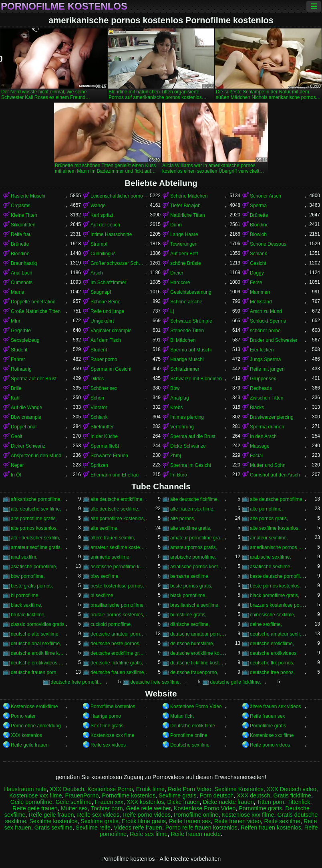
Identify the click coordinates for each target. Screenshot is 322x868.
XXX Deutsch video (292, 789)
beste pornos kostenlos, (275, 586)
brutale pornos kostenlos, (117, 615)
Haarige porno (106, 716)
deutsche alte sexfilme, (35, 634)
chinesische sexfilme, (273, 615)
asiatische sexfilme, (271, 567)
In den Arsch (263, 436)
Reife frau (21, 234)
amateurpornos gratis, (194, 547)
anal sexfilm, (24, 557)
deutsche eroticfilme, (272, 644)
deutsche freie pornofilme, (78, 682)
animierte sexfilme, (111, 557)
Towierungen (184, 244)
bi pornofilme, (25, 595)
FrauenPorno (82, 795)
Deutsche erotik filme (193, 726)
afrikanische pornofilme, (36, 499)
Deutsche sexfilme (190, 745)
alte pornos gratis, (269, 519)
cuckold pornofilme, (111, 624)
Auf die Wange (26, 408)
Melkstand (261, 302)
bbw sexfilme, (105, 576)
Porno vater (23, 716)
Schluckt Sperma (268, 321)
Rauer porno (104, 359)
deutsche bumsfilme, (192, 644)
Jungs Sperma (265, 359)
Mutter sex (74, 808)
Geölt (17, 436)
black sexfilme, (27, 605)
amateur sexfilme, (269, 538)
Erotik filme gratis (144, 821)
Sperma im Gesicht (111, 369)
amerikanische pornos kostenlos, (277, 547)
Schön (97, 398)
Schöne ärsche (186, 302)
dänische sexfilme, (190, 624)
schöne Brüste (186, 263)
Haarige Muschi (187, 359)
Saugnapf (101, 292)
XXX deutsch (253, 795)
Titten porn (270, 802)
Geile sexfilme (73, 802)
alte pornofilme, (266, 509)
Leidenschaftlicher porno (117, 196)
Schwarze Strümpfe (191, 321)
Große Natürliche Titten (36, 311)
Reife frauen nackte (196, 834)
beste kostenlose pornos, (117, 586)
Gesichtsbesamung (191, 292)
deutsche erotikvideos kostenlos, (38, 663)
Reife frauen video (238, 821)
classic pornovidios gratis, (38, 624)
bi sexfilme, (103, 595)
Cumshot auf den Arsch (275, 475)
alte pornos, (183, 519)
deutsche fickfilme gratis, (117, 663)
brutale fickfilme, (28, 615)
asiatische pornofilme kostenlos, (118, 567)
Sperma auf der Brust (34, 379)
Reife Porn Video (190, 789)
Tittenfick (299, 802)
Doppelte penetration (33, 302)
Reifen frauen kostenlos (271, 828)
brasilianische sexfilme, (195, 605)
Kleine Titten (24, 215)
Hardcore (180, 283)
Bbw (175, 388)
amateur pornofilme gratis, (198, 538)
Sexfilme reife (93, 828)
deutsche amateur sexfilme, (277, 634)
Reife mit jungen (267, 369)
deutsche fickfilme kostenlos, (198, 663)
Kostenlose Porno (110, 789)
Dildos (97, 379)
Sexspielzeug (25, 340)
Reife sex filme (149, 834)
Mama (17, 292)
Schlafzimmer (185, 369)
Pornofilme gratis (268, 726)
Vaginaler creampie (111, 331)
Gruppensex (263, 379)
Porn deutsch (216, 795)
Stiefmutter (102, 427)
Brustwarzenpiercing (272, 417)
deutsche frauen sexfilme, (118, 672)
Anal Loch (21, 273)
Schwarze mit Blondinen (196, 379)
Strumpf (99, 244)
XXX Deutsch (67, 789)
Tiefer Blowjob (185, 206)
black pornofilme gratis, (275, 595)
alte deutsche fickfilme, (194, 499)
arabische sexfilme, (271, 557)
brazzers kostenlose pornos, (277, 605)
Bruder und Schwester (274, 340)
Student (19, 350)
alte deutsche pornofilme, (277, 499)
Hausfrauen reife (25, 789)
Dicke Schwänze (188, 446)
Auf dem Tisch (106, 340)
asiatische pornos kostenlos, (198, 567)
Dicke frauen (184, 802)
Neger (17, 465)
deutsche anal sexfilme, (36, 644)
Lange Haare (184, 234)
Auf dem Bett (184, 254)
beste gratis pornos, (32, 586)
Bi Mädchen (183, 340)
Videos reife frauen (138, 828)
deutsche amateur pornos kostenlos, (198, 634)
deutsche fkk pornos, (272, 663)
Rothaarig (21, 369)
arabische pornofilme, (193, 557)
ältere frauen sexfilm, (113, 538)
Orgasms (21, 206)
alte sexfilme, (105, 528)
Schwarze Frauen (109, 456)
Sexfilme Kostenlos (239, 789)
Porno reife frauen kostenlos (201, 828)
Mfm (15, 321)
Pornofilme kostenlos (64, 6)
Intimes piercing (187, 417)
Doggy (257, 273)
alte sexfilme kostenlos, (275, 528)
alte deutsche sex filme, (36, 509)
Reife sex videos (108, 745)
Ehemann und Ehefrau (115, 475)
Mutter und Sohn (268, 465)
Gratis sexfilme (53, 828)
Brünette (259, 215)
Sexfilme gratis (177, 795)
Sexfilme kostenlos (53, 821)
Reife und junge (107, 311)
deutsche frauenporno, (194, 672)
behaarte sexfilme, (190, 576)
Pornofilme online (189, 735)
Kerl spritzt (102, 215)
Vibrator (99, 408)
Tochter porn (107, 808)
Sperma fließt (105, 446)
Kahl (16, 398)
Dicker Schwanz (28, 446)
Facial (256, 456)
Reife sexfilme (282, 821)
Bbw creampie (26, 417)
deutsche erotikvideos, (274, 653)
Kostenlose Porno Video (196, 707)
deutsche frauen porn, (34, 672)
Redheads (261, 388)
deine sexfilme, (266, 624)
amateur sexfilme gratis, (36, 547)
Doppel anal (24, 427)
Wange (98, 206)
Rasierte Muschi (28, 196)
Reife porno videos (270, 745)
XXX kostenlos (26, 735)
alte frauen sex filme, (192, 509)
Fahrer (18, 359)
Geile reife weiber (148, 808)
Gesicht (258, 263)
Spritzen (99, 465)
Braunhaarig (24, 263)
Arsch (97, 273)
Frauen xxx (109, 802)
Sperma (258, 206)
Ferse (256, 283)
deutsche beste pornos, (116, 644)
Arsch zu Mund (266, 311)
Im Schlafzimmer (108, 283)
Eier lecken (262, 350)
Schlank (259, 254)
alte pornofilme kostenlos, (118, 519)
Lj (172, 311)
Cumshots (22, 283)
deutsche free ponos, (272, 672)
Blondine (259, 225)
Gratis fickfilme (292, 795)
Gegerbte (21, 331)
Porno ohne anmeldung (36, 726)
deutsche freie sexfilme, (156, 682)
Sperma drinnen (267, 427)
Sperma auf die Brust (193, 436)
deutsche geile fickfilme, (236, 682)
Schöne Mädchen (189, 196)
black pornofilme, (188, 595)
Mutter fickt (182, 716)
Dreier (177, 273)
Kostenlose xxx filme (112, 735)
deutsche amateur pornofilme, (118, 634)
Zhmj (176, 456)
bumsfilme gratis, (188, 615)
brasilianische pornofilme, (118, 605)
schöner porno (265, 331)
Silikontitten (23, 225)
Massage (260, 446)
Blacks (257, 408)
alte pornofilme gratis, (34, 519)
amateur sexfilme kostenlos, (118, 547)
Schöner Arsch (266, 196)
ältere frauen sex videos (275, 707)
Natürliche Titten (188, 215)
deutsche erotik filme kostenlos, (38, 653)
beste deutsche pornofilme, (277, 576)
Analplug (180, 398)
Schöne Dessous (268, 244)
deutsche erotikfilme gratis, (118, 653)
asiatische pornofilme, (34, 567)
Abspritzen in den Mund (36, 456)
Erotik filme (150, 789)
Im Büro (179, 475)
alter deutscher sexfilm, (35, 538)
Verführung (182, 427)
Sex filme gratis (107, 726)
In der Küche (104, 436)
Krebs (176, 408)
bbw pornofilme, (28, 576)
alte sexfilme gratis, (191, 528)
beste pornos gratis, (191, 586)
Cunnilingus (103, 254)
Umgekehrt (102, 321)
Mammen (260, 292)
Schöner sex (104, 388)
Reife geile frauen (30, 745)
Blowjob (258, 234)
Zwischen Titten (267, 398)
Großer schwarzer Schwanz (118, 263)
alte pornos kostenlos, (34, 528)
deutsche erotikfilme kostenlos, (198, 653)
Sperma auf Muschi (191, 350)
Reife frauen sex (267, 716)
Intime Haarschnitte (111, 234)
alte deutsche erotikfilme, (117, 499)
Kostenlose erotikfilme (34, 707)
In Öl (16, 475)
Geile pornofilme (31, 802)
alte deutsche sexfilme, (115, 509)
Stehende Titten (187, 331)
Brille (16, 388)
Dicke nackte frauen (228, 802)
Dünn (176, 225)
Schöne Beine (106, 302)
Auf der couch (105, 225)
